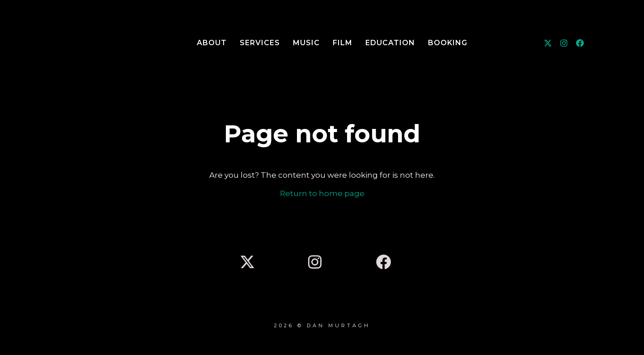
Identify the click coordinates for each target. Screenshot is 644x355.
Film (343, 43)
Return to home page (322, 193)
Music (306, 43)
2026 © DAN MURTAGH (322, 325)
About (212, 43)
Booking (448, 43)
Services (260, 43)
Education (390, 43)
